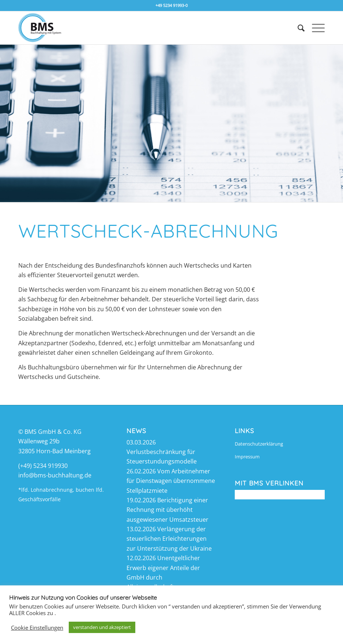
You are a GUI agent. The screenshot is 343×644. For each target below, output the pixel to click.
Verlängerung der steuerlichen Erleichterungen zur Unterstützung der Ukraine (169, 539)
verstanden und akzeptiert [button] (102, 627)
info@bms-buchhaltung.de (55, 475)
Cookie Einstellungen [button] (37, 628)
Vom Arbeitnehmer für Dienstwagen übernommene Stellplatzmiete (171, 481)
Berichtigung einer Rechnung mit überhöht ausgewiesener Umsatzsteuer (167, 510)
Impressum (247, 457)
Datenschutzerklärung (259, 444)
